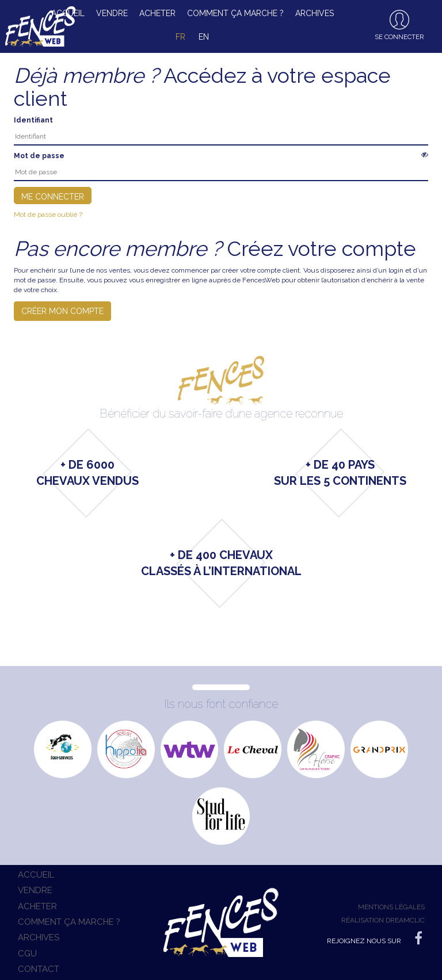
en (204, 37)
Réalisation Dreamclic (383, 920)
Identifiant (33, 120)
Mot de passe (39, 156)
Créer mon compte (62, 311)
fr (180, 37)
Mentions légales (391, 907)
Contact (39, 969)
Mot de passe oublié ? (48, 215)
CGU (27, 954)
